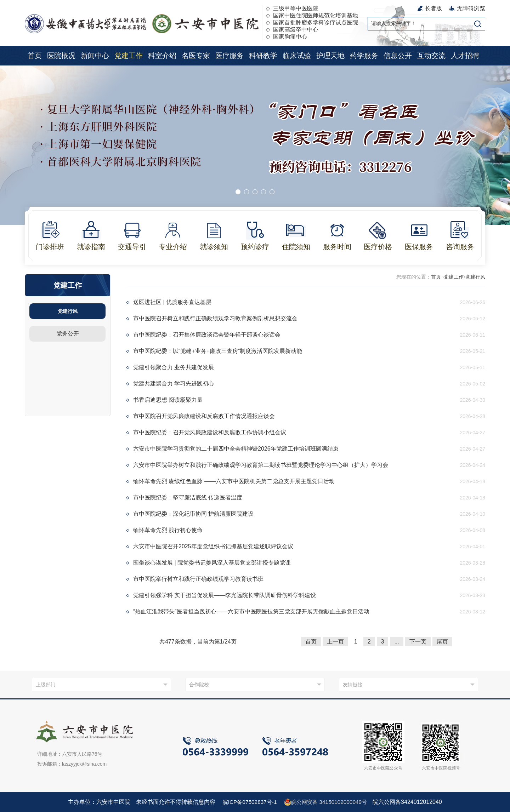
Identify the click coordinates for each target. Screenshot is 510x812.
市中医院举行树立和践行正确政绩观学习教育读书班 (198, 579)
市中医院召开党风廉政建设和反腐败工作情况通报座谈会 (204, 416)
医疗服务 (229, 56)
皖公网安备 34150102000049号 (327, 802)
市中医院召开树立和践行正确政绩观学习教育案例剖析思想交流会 (215, 318)
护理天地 (330, 56)
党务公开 (68, 334)
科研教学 (263, 56)
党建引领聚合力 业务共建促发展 (174, 367)
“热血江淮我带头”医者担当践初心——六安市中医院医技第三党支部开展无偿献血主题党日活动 (251, 611)
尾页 (442, 642)
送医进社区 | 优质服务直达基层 (172, 302)
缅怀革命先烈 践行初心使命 (168, 530)
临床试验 (297, 56)
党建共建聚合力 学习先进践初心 (174, 384)
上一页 (335, 642)
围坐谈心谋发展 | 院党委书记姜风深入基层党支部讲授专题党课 (212, 563)
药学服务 (364, 56)
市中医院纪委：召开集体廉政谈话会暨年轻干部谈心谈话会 (207, 335)
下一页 (418, 642)
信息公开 (398, 56)
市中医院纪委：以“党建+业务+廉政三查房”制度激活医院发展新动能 (218, 351)
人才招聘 (465, 56)
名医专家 (196, 56)
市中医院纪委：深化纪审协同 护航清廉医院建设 (193, 514)
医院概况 (61, 56)
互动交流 (431, 56)
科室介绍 (162, 56)
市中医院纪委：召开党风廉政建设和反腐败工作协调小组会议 (210, 432)
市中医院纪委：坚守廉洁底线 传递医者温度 (188, 498)
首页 (35, 56)
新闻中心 (95, 56)
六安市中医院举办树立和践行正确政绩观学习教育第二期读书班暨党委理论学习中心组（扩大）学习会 (261, 465)
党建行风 (68, 311)
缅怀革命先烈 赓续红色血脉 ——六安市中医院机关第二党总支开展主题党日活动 (234, 481)
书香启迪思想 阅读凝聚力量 (168, 400)
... (396, 642)
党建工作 (129, 56)
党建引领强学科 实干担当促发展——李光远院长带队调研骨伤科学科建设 (225, 595)
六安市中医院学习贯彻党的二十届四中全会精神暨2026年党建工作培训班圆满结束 (236, 449)
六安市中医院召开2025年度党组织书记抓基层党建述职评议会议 (213, 546)
